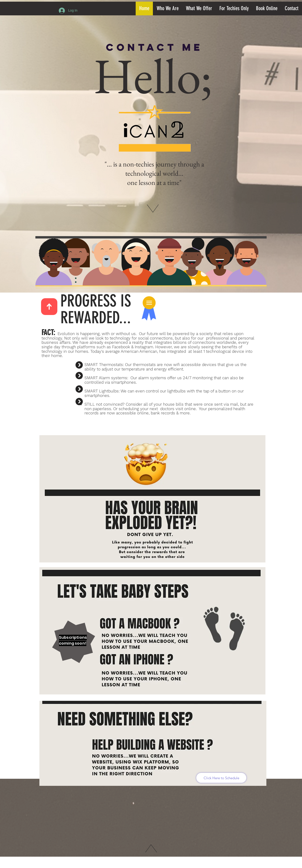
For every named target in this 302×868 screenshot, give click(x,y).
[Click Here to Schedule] (221, 778)
